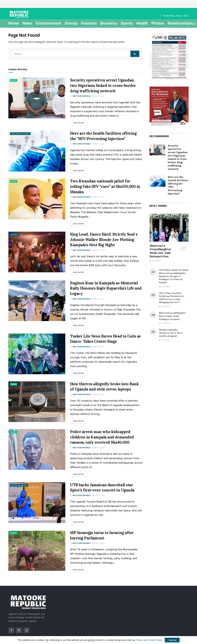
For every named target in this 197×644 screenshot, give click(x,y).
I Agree (172, 640)
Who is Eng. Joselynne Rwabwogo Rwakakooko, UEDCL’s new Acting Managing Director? (172, 298)
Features (89, 23)
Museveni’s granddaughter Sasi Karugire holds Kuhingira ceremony (173, 316)
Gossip (71, 23)
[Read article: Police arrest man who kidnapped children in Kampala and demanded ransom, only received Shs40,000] (37, 449)
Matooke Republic (82, 96)
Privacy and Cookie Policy (149, 640)
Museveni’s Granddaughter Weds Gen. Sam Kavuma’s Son (160, 251)
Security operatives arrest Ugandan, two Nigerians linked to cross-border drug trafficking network (103, 85)
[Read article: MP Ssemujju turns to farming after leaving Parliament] (37, 550)
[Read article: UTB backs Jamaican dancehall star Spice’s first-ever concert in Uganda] (37, 503)
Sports (127, 23)
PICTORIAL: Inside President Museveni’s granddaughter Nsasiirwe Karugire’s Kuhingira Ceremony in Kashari (174, 276)
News (27, 23)
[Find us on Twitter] (19, 630)
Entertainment (48, 23)
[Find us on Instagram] (27, 630)
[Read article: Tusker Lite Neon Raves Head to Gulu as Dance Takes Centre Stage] (37, 354)
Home (14, 23)
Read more (80, 123)
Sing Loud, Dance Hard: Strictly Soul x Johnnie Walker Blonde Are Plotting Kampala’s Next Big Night (104, 240)
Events (15, 235)
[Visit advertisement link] (169, 56)
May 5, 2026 (99, 394)
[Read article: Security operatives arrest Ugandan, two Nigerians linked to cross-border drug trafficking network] (37, 98)
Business (109, 23)
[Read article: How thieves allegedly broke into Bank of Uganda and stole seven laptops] (37, 402)
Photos (158, 23)
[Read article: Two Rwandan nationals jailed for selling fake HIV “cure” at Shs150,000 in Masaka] (37, 199)
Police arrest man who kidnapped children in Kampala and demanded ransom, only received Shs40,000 (102, 437)
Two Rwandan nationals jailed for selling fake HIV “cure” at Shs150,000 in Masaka (105, 186)
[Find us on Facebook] (11, 630)
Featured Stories (20, 134)
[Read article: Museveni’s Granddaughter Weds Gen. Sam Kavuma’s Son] (169, 228)
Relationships (180, 23)
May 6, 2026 (99, 96)
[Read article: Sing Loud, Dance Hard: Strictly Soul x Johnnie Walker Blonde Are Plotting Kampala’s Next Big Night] (37, 252)
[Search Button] (135, 54)
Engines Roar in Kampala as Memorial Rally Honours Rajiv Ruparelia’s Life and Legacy (106, 288)
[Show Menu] (194, 24)
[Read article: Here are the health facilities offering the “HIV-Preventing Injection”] (37, 151)
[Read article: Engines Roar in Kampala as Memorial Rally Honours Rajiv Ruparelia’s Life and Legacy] (37, 301)
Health (142, 23)
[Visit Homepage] (19, 14)
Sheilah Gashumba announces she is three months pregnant (171, 333)
